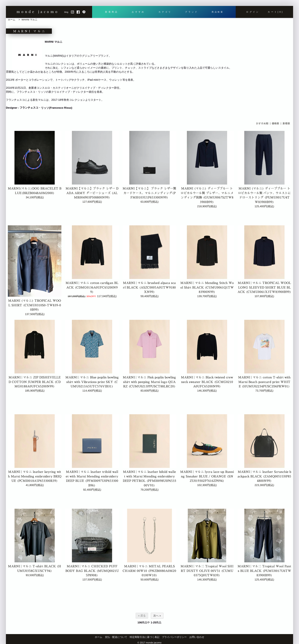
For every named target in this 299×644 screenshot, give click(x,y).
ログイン (253, 12)
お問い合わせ (197, 637)
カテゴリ (164, 12)
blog (66, 12)
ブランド (191, 12)
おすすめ (138, 12)
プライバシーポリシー (174, 637)
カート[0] (276, 12)
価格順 (276, 123)
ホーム (12, 20)
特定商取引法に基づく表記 (145, 637)
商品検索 (217, 12)
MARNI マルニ (29, 20)
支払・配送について (116, 637)
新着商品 (112, 12)
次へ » (157, 616)
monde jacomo (38, 12)
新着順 (286, 123)
